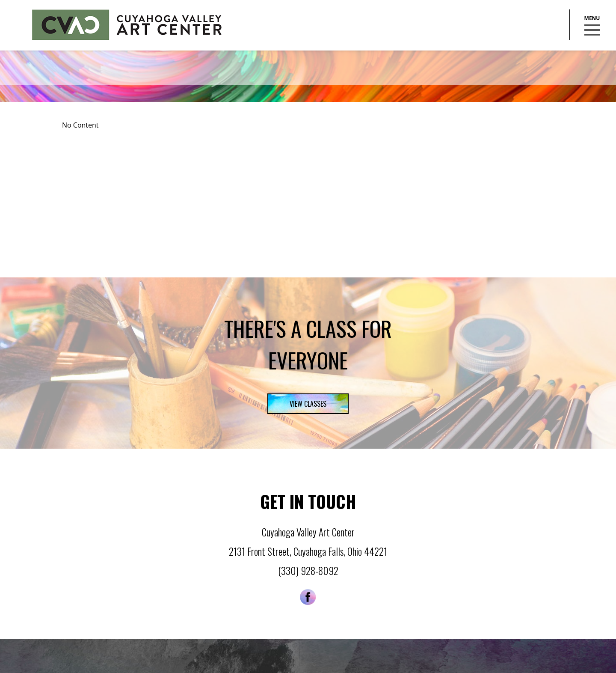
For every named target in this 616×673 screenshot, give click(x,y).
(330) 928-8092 (308, 571)
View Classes (308, 404)
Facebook (308, 597)
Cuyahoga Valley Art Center (127, 25)
